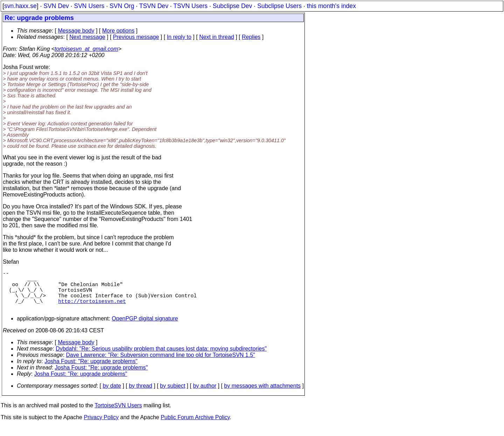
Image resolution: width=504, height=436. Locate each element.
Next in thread (217, 37)
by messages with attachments (262, 396)
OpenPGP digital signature (145, 328)
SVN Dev (56, 6)
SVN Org (122, 6)
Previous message (136, 37)
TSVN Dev (154, 6)
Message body (76, 31)
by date (112, 396)
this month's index (331, 6)
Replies (251, 37)
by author (205, 396)
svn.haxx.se (20, 6)
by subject (173, 396)
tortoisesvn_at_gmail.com (86, 49)
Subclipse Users (279, 6)
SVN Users (89, 6)
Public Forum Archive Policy (195, 427)
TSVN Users (190, 6)
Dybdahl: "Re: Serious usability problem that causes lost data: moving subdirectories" (161, 358)
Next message (87, 37)
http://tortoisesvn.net (92, 309)
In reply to (179, 37)
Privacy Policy (101, 427)
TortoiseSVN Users (118, 415)
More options (118, 31)
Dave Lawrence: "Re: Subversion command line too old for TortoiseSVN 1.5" (161, 365)
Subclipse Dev (232, 6)
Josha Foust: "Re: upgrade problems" (91, 371)
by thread (141, 396)
